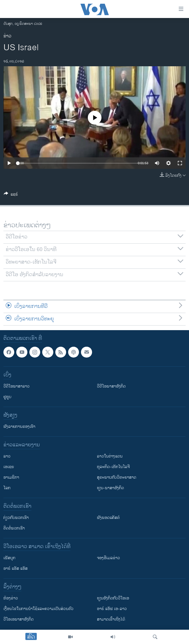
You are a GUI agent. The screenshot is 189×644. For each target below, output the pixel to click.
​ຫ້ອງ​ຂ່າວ (11, 598)
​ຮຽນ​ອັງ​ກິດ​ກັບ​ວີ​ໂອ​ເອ (113, 598)
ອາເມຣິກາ (11, 477)
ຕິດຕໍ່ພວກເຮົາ (14, 528)
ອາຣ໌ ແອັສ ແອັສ (16, 568)
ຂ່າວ (7, 36)
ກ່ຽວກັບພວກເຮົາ (16, 518)
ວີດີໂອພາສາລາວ (17, 386)
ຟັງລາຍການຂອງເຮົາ (19, 427)
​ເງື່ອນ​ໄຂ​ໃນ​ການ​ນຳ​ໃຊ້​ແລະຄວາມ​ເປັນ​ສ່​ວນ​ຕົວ (38, 609)
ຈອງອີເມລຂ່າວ (108, 558)
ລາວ (7, 456)
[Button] (11, 195)
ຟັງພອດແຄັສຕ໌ (108, 518)
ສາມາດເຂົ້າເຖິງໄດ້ (111, 619)
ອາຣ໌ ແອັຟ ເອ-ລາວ (112, 609)
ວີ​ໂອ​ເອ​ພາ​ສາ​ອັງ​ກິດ (19, 619)
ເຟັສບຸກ (9, 558)
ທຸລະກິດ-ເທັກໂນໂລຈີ (113, 467)
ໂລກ (7, 488)
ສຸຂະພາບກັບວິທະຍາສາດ (117, 477)
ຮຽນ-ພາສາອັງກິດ (110, 488)
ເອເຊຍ (9, 467)
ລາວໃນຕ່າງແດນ (110, 456)
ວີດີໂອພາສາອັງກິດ (111, 386)
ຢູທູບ (7, 397)
